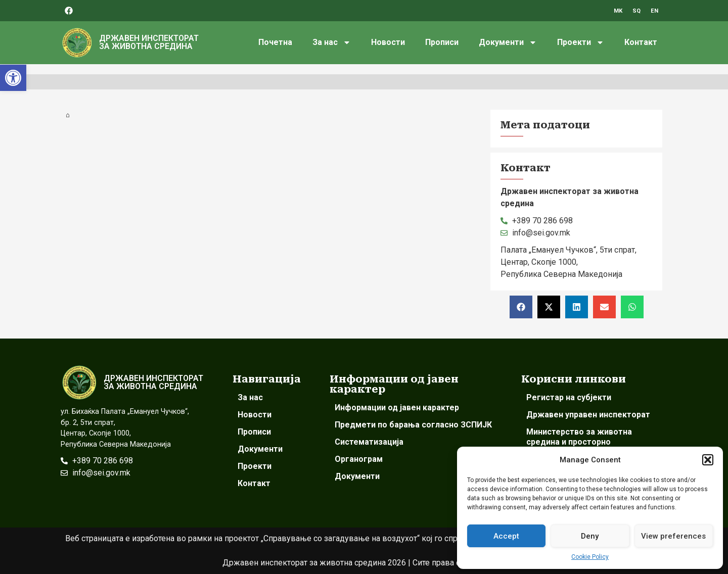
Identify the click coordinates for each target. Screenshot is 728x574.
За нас (332, 42)
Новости (388, 42)
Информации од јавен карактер (397, 408)
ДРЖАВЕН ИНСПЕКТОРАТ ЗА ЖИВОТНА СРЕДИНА (149, 42)
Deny (590, 536)
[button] (13, 78)
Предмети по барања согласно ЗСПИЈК (413, 425)
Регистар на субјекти (569, 397)
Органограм (359, 459)
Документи (508, 42)
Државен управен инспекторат (588, 415)
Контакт (641, 42)
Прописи (442, 42)
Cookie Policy (590, 557)
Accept (506, 536)
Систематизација (369, 442)
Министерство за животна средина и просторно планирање (579, 442)
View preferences (673, 536)
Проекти (581, 42)
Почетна (275, 42)
